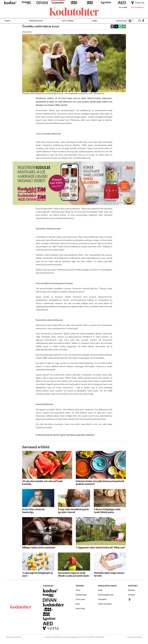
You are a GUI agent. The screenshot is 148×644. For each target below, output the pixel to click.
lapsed (63, 435)
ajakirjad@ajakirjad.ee (74, 637)
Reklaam (132, 590)
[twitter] (116, 27)
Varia (95, 21)
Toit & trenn (68, 21)
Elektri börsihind (105, 604)
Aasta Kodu (122, 21)
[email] (124, 27)
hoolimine (90, 435)
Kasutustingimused (106, 595)
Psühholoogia (36, 21)
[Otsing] (140, 21)
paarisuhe (81, 435)
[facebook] (112, 27)
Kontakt (131, 595)
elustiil (56, 435)
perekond (71, 435)
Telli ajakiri (123, 7)
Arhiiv (100, 590)
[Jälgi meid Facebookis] (143, 21)
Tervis (7, 21)
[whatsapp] (120, 27)
